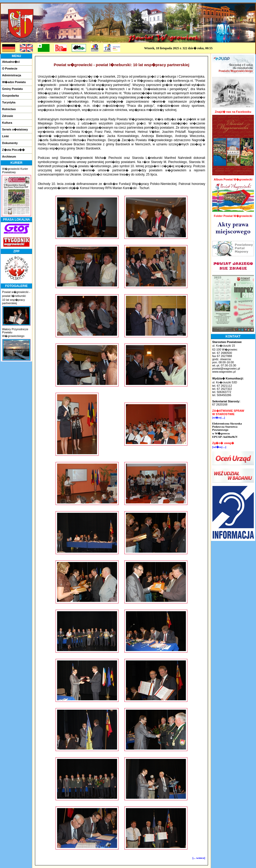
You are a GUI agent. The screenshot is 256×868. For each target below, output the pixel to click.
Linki (5, 136)
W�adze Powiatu (14, 82)
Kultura (7, 123)
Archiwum (9, 157)
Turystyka (9, 102)
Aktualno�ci (11, 62)
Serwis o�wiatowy (15, 129)
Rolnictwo (9, 109)
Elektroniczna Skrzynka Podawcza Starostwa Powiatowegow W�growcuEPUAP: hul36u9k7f (227, 430)
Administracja (12, 75)
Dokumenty (10, 143)
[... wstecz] (199, 858)
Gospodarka (10, 96)
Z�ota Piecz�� (13, 150)
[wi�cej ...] (219, 418)
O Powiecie (10, 68)
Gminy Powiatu (12, 89)
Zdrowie (8, 116)
